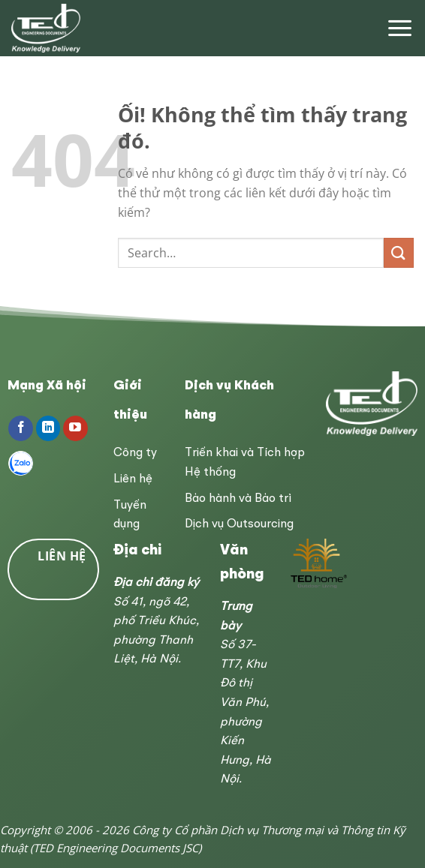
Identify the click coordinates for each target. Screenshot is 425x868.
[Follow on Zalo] (21, 464)
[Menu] (400, 28)
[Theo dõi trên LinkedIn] (48, 428)
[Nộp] (399, 252)
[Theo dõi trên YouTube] (75, 428)
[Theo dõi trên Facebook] (21, 428)
